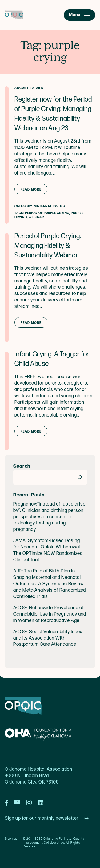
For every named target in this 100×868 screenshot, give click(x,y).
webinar (36, 217)
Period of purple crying (47, 213)
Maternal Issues (49, 206)
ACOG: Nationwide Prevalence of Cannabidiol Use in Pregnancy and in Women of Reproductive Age (50, 614)
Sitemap (11, 839)
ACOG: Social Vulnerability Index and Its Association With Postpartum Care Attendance (48, 638)
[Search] (80, 477)
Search (22, 466)
